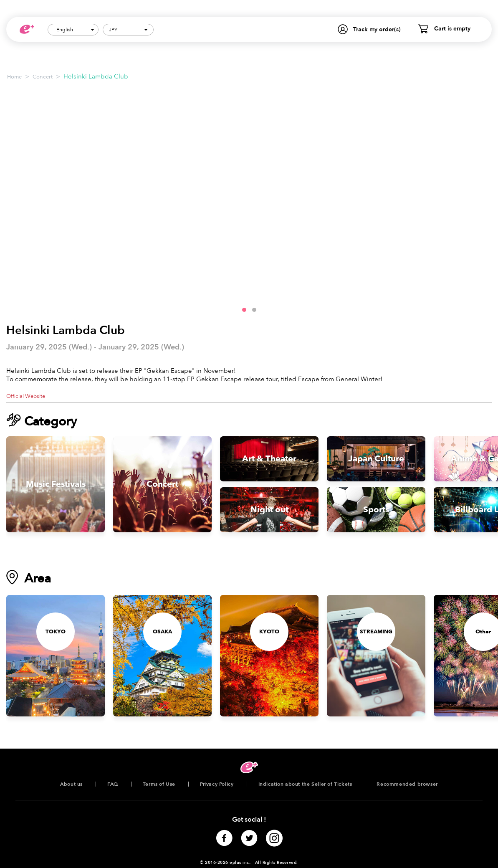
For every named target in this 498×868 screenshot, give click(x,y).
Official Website (26, 396)
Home (14, 77)
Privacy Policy (217, 784)
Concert (43, 77)
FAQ (113, 784)
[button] (244, 310)
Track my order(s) (377, 29)
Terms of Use (159, 784)
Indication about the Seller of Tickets (305, 784)
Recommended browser (407, 784)
